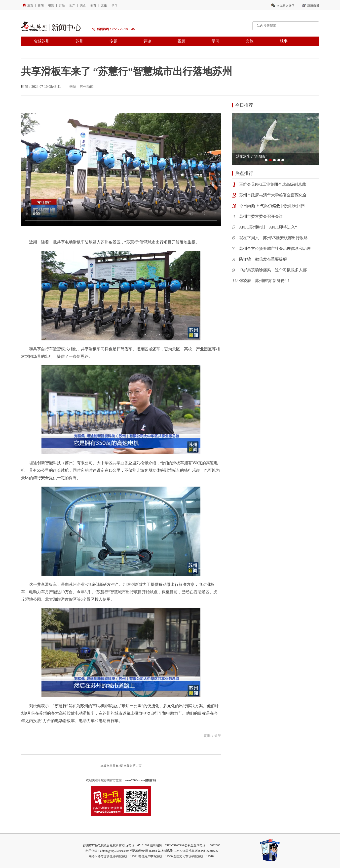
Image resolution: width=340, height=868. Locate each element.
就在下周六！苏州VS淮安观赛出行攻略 (273, 238)
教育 (93, 5)
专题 (113, 41)
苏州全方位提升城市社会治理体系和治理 (275, 249)
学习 (114, 5)
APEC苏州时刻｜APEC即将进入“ (268, 227)
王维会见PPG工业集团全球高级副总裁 (273, 184)
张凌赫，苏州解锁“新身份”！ (265, 281)
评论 (148, 41)
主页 (28, 5)
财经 (62, 5)
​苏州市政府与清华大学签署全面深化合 (273, 195)
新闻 (41, 5)
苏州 (79, 41)
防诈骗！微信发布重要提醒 (263, 259)
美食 (83, 5)
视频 (51, 5)
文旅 (104, 5)
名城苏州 (41, 41)
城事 (284, 41)
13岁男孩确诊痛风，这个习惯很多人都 (273, 270)
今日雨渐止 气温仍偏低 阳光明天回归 (272, 206)
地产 (72, 5)
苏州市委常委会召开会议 (261, 216)
